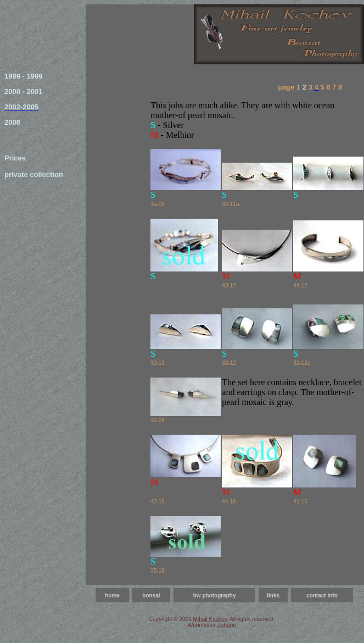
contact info (322, 595)
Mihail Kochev (210, 619)
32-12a (302, 363)
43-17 (229, 286)
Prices (15, 158)
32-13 (158, 363)
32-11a (230, 204)
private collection (34, 174)
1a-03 (158, 204)
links (273, 595)
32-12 (229, 363)
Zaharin (227, 625)
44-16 (229, 501)
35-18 (158, 571)
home (112, 595)
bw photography (215, 595)
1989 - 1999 (23, 76)
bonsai (151, 595)
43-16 (158, 501)
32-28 (158, 420)
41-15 (300, 501)
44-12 (300, 286)
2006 (12, 122)
